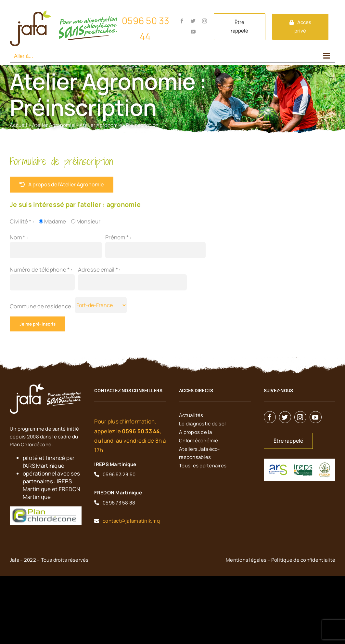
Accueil (19, 125)
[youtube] (316, 417)
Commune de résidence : (42, 306)
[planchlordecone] (44, 511)
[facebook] (270, 417)
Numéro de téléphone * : (41, 269)
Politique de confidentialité (303, 560)
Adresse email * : (99, 269)
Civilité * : (22, 221)
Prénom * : (118, 237)
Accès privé (303, 27)
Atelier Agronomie (53, 125)
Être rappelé (239, 27)
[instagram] (300, 417)
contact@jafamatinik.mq (131, 521)
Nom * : (19, 237)
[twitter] (285, 417)
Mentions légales (246, 560)
